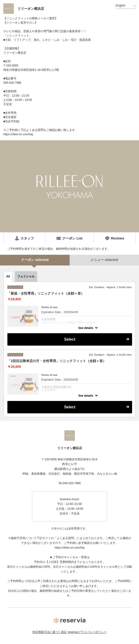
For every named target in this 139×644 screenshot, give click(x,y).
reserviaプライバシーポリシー (87, 632)
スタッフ (24, 238)
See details (86, 328)
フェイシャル (26, 276)
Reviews (115, 238)
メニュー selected (104, 260)
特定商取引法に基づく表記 (50, 632)
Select (70, 339)
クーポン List (69, 238)
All (8, 276)
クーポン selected (35, 260)
